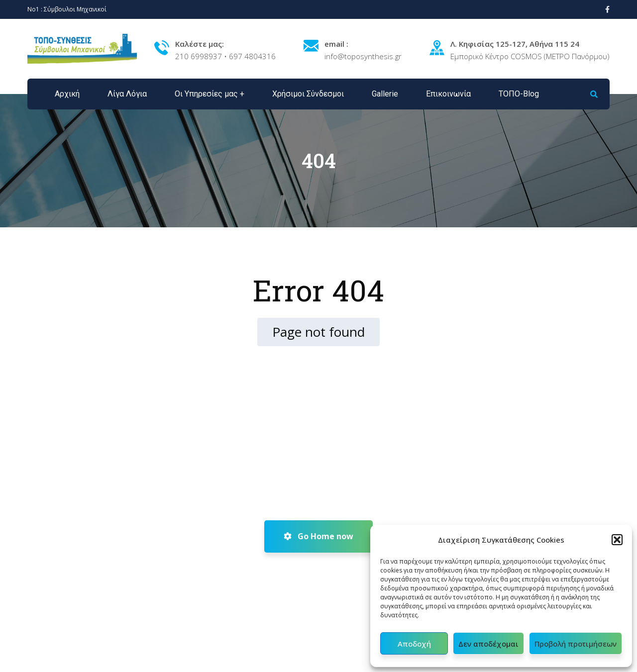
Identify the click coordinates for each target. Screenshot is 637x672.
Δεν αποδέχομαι (488, 644)
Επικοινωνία (448, 94)
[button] (617, 540)
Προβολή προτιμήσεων (576, 644)
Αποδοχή (414, 644)
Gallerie (385, 94)
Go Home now (318, 536)
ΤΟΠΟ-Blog (519, 94)
